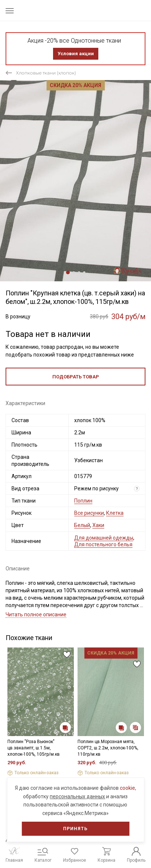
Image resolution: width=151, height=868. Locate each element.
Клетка (115, 513)
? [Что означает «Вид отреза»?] (137, 489)
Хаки (98, 525)
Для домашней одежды (104, 538)
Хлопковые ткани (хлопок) (46, 73)
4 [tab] (84, 272)
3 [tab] (79, 272)
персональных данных (77, 796)
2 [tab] (74, 272)
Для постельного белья (103, 544)
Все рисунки (89, 513)
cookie (127, 788)
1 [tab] (68, 272)
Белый (82, 525)
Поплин (83, 501)
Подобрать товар (76, 377)
